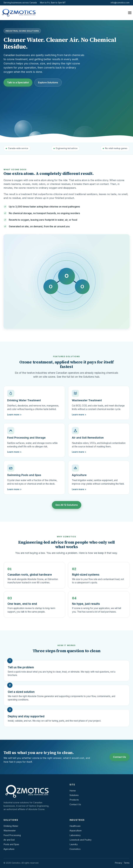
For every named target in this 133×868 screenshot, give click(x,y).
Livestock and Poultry (80, 840)
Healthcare (75, 826)
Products (74, 800)
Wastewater (10, 831)
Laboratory (75, 835)
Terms (127, 863)
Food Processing (12, 835)
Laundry (74, 844)
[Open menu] (130, 13)
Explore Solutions (48, 82)
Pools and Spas (11, 844)
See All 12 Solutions (67, 505)
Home (73, 791)
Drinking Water (11, 826)
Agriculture (9, 849)
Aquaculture (76, 831)
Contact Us (119, 757)
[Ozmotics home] (18, 13)
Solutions (74, 795)
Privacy (119, 863)
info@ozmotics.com (120, 3)
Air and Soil (9, 840)
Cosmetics (75, 849)
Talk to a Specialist (18, 82)
